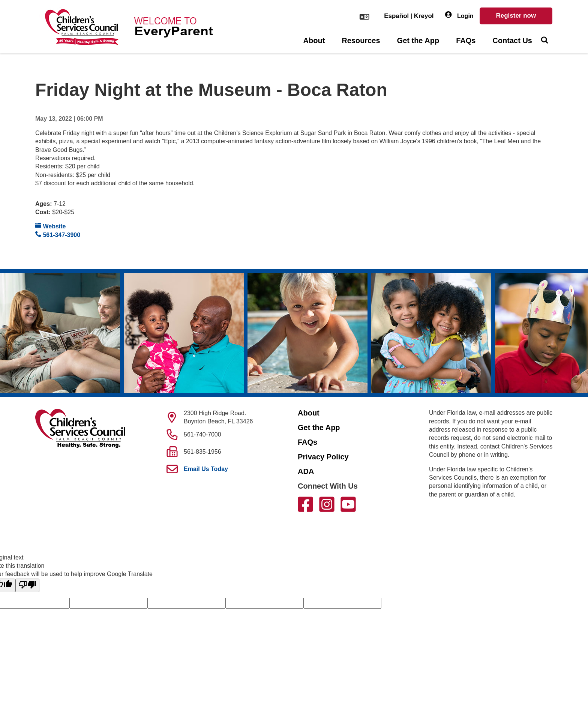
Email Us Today (206, 469)
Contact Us (512, 40)
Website (51, 226)
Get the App (418, 40)
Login (459, 15)
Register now (516, 16)
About (314, 40)
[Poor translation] (27, 585)
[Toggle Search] (544, 41)
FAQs (466, 40)
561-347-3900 (58, 235)
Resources (361, 40)
